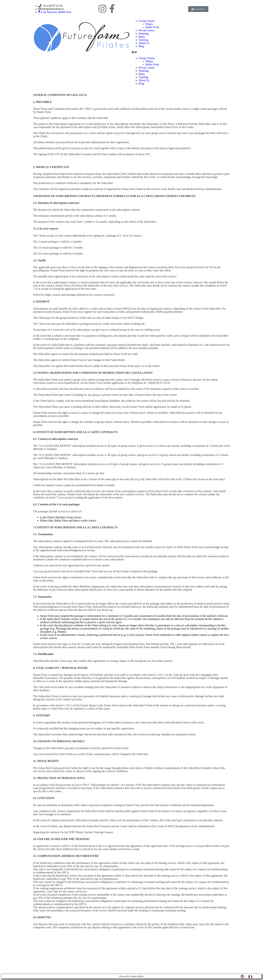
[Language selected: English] (248, 977)
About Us (144, 43)
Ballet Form (152, 27)
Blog (141, 46)
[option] (251, 977)
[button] (182, 52)
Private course (147, 30)
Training (143, 40)
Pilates (149, 24)
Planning (144, 34)
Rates (142, 37)
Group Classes (147, 21)
